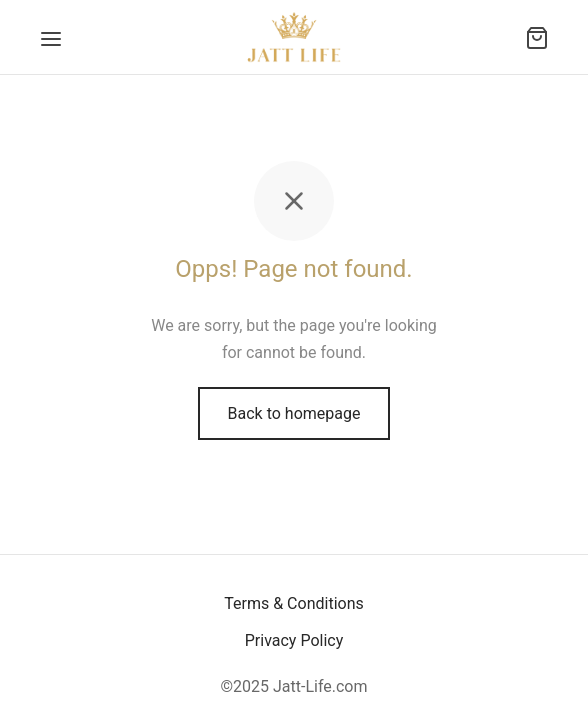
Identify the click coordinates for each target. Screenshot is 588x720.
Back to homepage (294, 413)
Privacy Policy (294, 640)
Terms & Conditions (294, 603)
